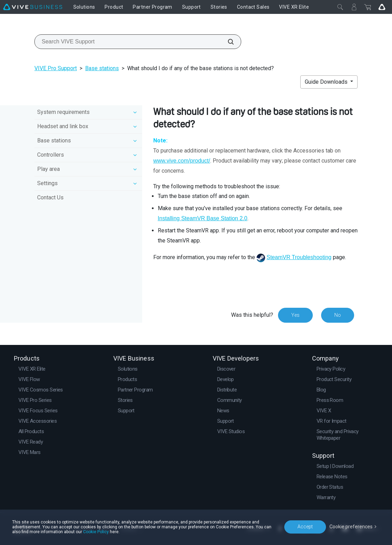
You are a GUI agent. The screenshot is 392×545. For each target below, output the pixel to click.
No (338, 315)
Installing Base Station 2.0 (203, 218)
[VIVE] (33, 7)
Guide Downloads (327, 82)
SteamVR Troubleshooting (299, 257)
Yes (295, 315)
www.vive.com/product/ (182, 161)
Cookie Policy (96, 532)
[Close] (340, 7)
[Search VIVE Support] (227, 42)
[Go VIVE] (382, 7)
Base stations (102, 68)
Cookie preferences (351, 527)
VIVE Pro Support (56, 68)
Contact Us (50, 197)
